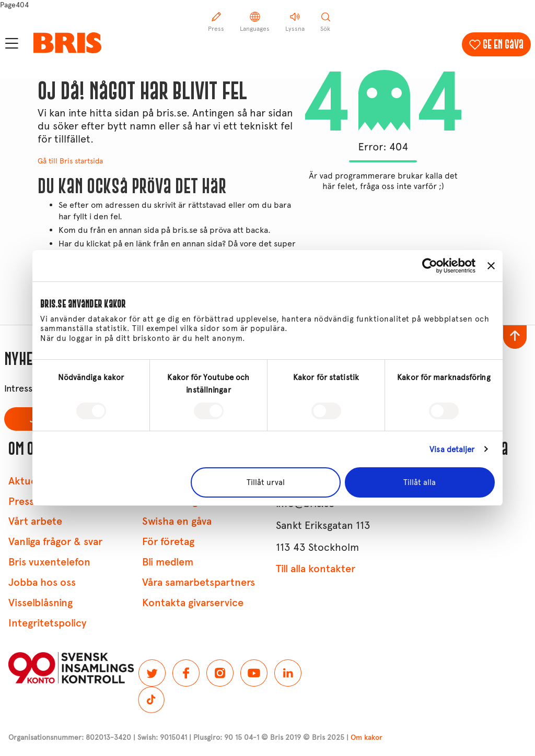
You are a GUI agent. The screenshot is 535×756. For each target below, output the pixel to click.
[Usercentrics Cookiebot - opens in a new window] (430, 266)
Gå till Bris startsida (70, 161)
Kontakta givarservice (193, 603)
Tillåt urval (266, 482)
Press (21, 501)
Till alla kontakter (316, 569)
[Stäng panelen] (491, 266)
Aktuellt (27, 481)
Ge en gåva (503, 44)
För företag (168, 542)
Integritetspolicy (47, 623)
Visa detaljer (452, 450)
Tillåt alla (420, 482)
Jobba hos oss (42, 582)
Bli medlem (168, 562)
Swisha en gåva (177, 521)
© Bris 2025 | (343, 737)
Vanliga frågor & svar (55, 542)
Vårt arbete (35, 521)
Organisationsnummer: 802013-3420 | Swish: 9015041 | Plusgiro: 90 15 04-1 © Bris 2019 (155, 737)
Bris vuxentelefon (49, 562)
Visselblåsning (40, 603)
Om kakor (367, 737)
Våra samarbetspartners (199, 582)
